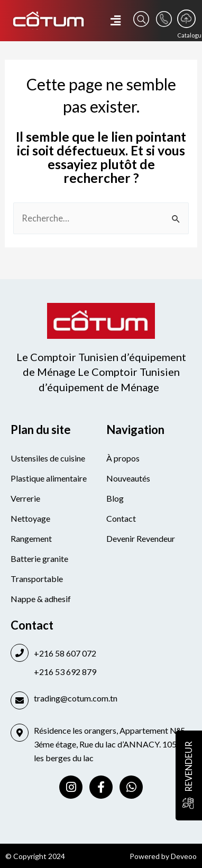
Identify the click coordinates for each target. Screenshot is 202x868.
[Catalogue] (186, 19)
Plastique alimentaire (49, 478)
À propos (123, 458)
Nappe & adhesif (41, 599)
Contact (121, 518)
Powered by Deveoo (163, 856)
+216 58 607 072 (65, 653)
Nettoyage (30, 518)
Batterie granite (39, 558)
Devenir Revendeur (141, 538)
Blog (115, 498)
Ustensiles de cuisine (48, 458)
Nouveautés (128, 478)
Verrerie (25, 498)
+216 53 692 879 (65, 672)
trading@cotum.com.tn (76, 698)
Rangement (31, 538)
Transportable (37, 579)
